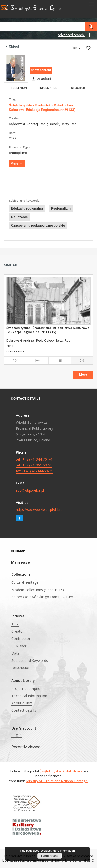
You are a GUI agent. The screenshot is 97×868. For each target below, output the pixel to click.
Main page (21, 562)
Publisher (19, 646)
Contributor (21, 639)
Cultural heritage (25, 582)
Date (16, 653)
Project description (27, 689)
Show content (41, 70)
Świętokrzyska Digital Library (61, 771)
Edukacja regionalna (27, 208)
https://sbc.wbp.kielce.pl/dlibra (39, 510)
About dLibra (22, 703)
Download (40, 79)
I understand (50, 856)
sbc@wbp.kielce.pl (30, 490)
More (83, 375)
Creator (18, 631)
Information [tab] (48, 88)
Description (21, 668)
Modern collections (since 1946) (38, 590)
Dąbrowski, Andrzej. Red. (28, 124)
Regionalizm (61, 208)
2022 (13, 138)
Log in (17, 735)
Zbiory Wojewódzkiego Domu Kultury (42, 597)
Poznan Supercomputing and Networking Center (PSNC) (51, 861)
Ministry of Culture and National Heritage (57, 781)
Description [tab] (18, 88)
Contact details (24, 710)
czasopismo (18, 153)
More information (64, 851)
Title (15, 624)
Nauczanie (20, 217)
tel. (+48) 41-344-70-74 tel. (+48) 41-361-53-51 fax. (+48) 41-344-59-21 (34, 465)
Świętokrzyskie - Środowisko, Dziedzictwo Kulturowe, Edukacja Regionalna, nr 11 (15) (48, 330)
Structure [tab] (79, 88)
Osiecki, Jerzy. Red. (63, 124)
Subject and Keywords (30, 661)
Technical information (29, 696)
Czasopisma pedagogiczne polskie (38, 225)
